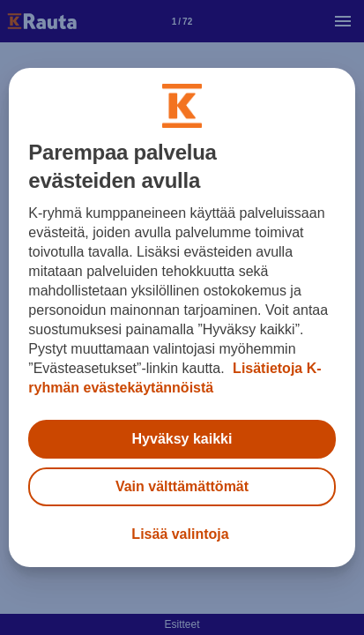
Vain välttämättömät (182, 486)
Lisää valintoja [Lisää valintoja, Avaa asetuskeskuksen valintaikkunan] (180, 534)
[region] (182, 317)
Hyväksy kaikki (182, 439)
